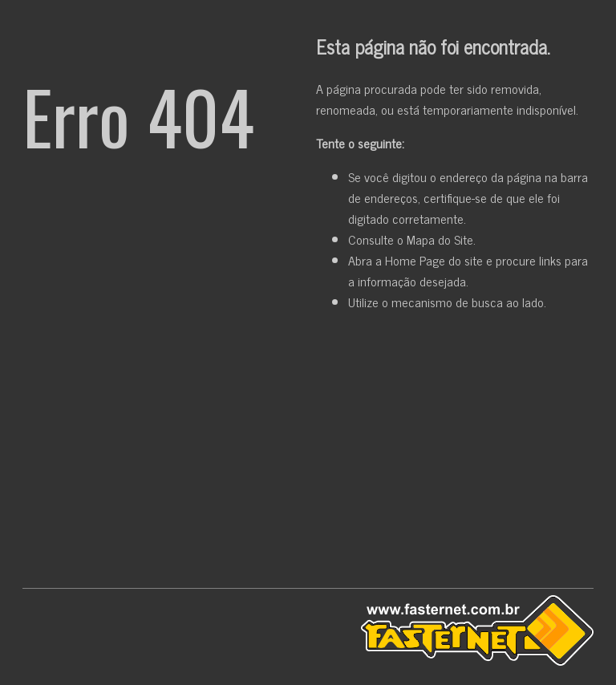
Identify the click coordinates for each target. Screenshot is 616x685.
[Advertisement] (308, 453)
